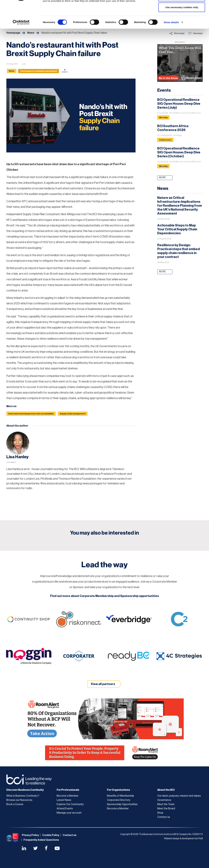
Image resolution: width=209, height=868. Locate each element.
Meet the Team (166, 804)
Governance (164, 800)
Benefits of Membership (121, 796)
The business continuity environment (39, 71)
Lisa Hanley (17, 457)
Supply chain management (73, 414)
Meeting (163, 117)
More (162, 178)
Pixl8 (200, 839)
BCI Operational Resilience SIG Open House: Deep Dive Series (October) (179, 152)
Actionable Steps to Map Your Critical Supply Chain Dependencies (177, 229)
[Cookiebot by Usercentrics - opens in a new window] (21, 45)
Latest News (64, 800)
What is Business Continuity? (23, 796)
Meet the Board (166, 809)
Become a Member (68, 796)
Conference (165, 140)
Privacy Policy (30, 835)
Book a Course (15, 804)
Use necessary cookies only (182, 30)
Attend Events (65, 809)
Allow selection (182, 19)
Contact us (164, 817)
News (12, 71)
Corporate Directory (119, 800)
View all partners (103, 684)
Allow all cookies (182, 9)
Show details (171, 45)
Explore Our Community (70, 804)
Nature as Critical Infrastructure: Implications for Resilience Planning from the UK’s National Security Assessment (180, 206)
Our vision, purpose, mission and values (179, 796)
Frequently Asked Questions (41, 840)
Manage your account (69, 813)
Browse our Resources (19, 800)
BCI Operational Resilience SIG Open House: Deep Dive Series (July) (179, 104)
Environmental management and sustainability (31, 414)
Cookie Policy (51, 835)
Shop (160, 813)
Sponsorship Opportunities (122, 804)
